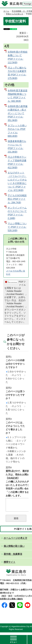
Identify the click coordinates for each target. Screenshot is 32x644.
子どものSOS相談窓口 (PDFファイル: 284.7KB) (17, 199)
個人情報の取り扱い (14, 549)
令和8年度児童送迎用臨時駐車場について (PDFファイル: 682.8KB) (18, 96)
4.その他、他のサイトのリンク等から (15, 458)
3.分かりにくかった (15, 379)
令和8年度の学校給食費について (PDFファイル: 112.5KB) (18, 57)
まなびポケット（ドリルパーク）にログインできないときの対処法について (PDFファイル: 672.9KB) (17, 181)
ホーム (6, 11)
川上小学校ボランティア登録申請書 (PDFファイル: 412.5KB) (17, 162)
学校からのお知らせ (15, 14)
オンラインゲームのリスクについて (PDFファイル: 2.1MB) (17, 213)
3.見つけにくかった (15, 410)
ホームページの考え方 (15, 541)
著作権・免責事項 (13, 557)
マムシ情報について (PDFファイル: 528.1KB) (17, 227)
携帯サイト (10, 565)
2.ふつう (16, 375)
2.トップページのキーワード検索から (16, 444)
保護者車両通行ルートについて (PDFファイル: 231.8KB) (17, 146)
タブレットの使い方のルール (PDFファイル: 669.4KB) (17, 131)
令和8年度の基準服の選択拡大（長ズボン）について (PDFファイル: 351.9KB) (18, 113)
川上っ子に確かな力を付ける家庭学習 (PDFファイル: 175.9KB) (17, 73)
